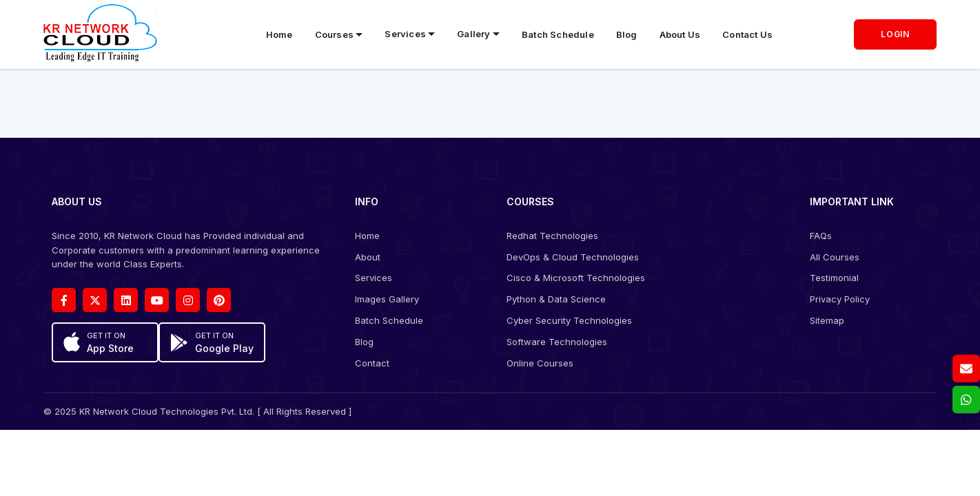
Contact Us (747, 34)
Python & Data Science (556, 299)
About (368, 257)
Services (374, 278)
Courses (334, 34)
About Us (680, 34)
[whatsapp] (966, 400)
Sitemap (827, 320)
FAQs (821, 236)
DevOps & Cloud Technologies (573, 257)
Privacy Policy (840, 299)
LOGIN (895, 34)
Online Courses (540, 363)
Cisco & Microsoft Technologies (576, 278)
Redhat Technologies (552, 236)
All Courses (835, 257)
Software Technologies (557, 342)
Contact (372, 363)
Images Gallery (387, 299)
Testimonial (834, 278)
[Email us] (966, 369)
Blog (627, 34)
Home (279, 34)
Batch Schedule (558, 34)
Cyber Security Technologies (569, 320)
